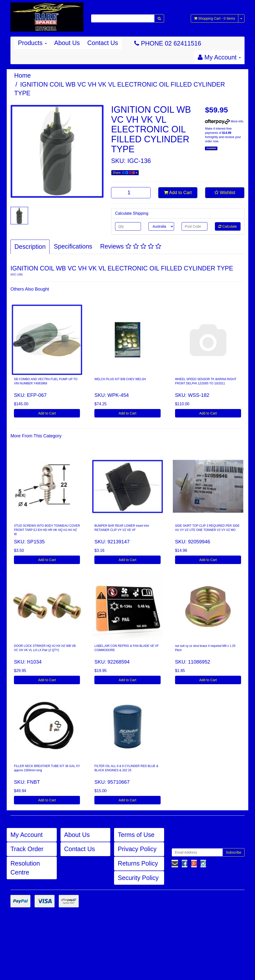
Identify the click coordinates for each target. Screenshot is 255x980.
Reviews (130, 246)
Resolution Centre (25, 868)
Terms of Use (136, 835)
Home (23, 75)
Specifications (73, 246)
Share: (125, 173)
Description (30, 247)
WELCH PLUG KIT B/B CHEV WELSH (120, 379)
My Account (27, 835)
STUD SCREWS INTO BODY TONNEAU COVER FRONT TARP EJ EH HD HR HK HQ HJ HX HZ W (47, 530)
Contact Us (103, 43)
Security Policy (138, 878)
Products (32, 43)
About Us (67, 43)
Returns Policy (138, 863)
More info (224, 121)
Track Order (27, 849)
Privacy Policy (137, 849)
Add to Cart (178, 193)
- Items (215, 18)
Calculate (228, 226)
